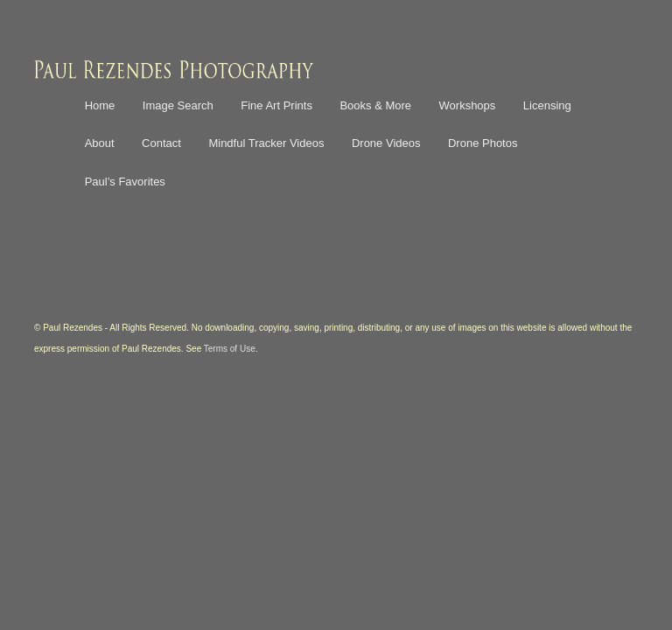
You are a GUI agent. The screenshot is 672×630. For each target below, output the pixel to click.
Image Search (178, 105)
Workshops (468, 105)
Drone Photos (483, 143)
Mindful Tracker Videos (266, 143)
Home (100, 105)
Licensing (547, 105)
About (100, 143)
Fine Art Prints (276, 105)
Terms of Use (230, 349)
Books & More (375, 105)
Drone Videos (386, 143)
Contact (161, 143)
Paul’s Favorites (125, 182)
